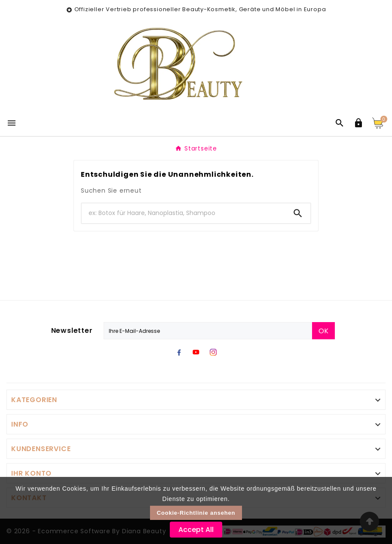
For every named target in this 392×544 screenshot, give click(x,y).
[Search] (298, 213)
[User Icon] (358, 123)
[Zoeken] (184, 213)
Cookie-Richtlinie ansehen (196, 513)
